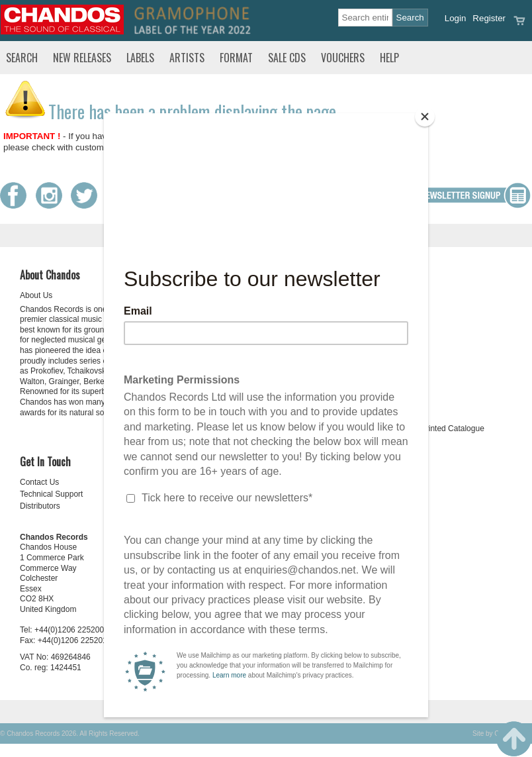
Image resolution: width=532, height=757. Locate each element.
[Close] (425, 117)
